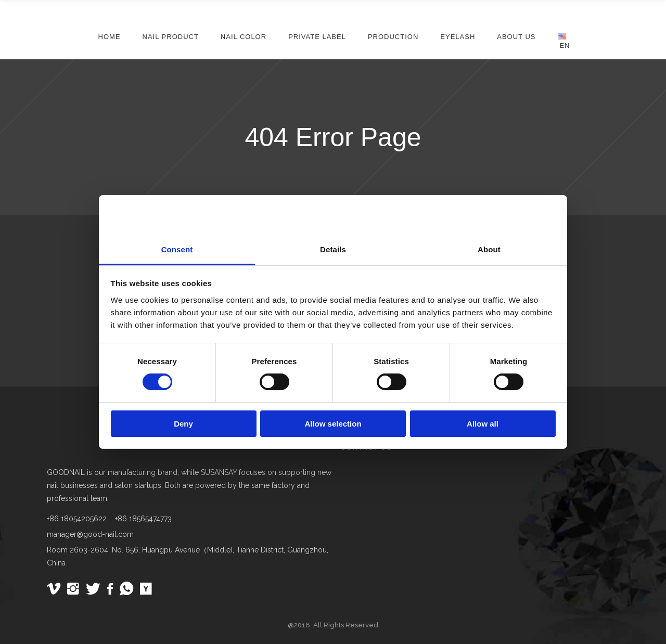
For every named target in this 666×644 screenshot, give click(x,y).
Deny (183, 424)
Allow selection (333, 424)
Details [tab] (333, 249)
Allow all (483, 424)
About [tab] (489, 249)
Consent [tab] (177, 249)
